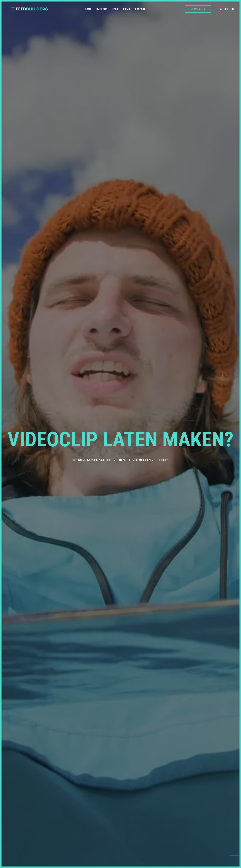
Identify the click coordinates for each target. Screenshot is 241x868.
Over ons (102, 9)
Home (88, 9)
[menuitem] (88, 9)
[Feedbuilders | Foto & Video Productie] (30, 9)
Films (127, 9)
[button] (221, 9)
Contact (140, 9)
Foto (115, 9)
